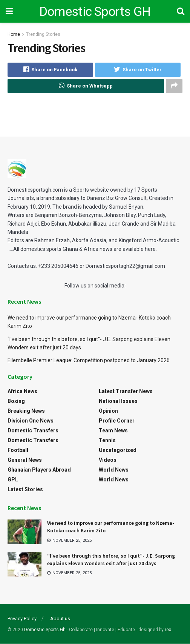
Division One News (31, 421)
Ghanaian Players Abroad (39, 470)
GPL (13, 480)
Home (14, 34)
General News (25, 460)
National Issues (118, 401)
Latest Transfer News (126, 391)
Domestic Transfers (33, 430)
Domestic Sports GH (95, 11)
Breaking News (26, 411)
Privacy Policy (22, 619)
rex (168, 630)
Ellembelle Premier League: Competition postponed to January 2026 (89, 360)
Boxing (16, 401)
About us (60, 619)
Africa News (22, 391)
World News (114, 470)
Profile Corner (117, 421)
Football (18, 450)
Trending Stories (43, 34)
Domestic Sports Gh (45, 630)
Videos (108, 460)
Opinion (108, 411)
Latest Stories (25, 489)
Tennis (107, 440)
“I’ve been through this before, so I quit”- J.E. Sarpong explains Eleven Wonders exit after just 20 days (111, 559)
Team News (113, 430)
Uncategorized (118, 450)
